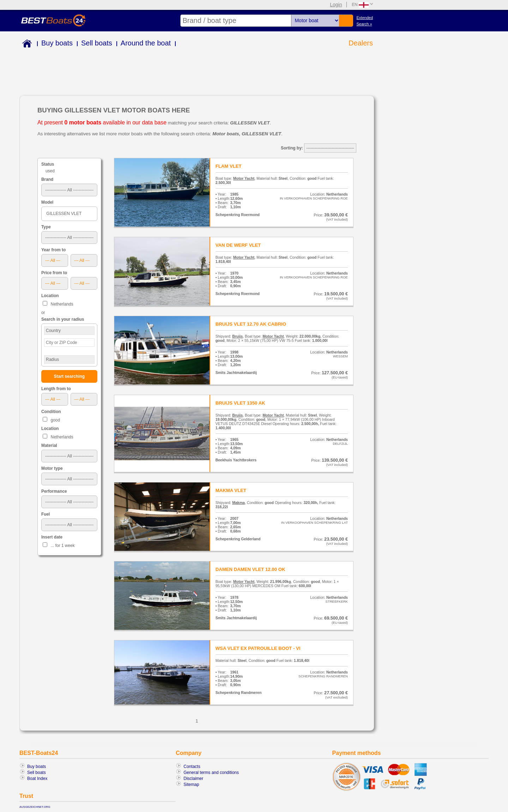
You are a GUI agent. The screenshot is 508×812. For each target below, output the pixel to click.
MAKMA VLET (231, 490)
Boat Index (37, 779)
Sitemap (191, 785)
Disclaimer (193, 779)
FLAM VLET (229, 166)
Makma (238, 503)
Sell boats (97, 43)
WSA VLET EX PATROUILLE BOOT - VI (258, 648)
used (50, 171)
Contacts (192, 767)
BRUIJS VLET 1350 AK (240, 403)
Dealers (361, 43)
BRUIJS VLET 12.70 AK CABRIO (251, 324)
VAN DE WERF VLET (238, 245)
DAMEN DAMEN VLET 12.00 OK (250, 569)
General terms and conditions (211, 773)
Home (26, 45)
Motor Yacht (244, 178)
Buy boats (57, 43)
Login (336, 5)
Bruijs (237, 336)
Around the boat (146, 43)
